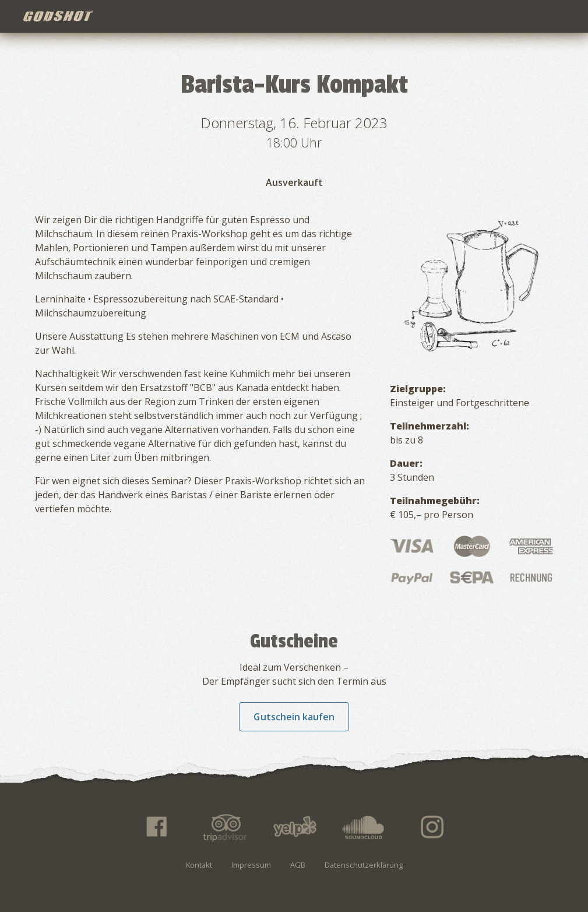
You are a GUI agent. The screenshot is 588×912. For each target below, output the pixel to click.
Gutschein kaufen (294, 717)
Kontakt (199, 865)
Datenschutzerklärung (364, 865)
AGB (298, 865)
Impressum (251, 865)
